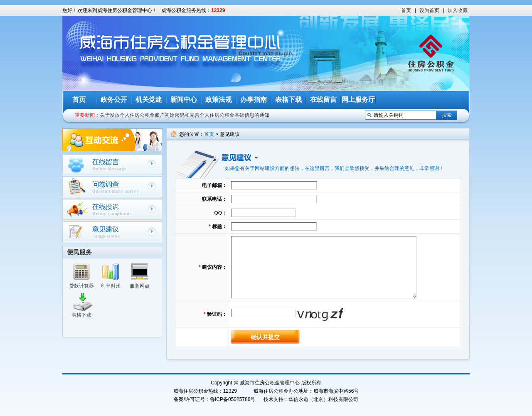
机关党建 (149, 100)
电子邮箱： (214, 185)
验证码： (217, 314)
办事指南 (254, 100)
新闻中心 (184, 100)
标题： (219, 226)
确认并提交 (265, 337)
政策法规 (219, 100)
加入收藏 (458, 10)
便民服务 (79, 252)
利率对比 (111, 286)
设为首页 (429, 10)
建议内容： (214, 267)
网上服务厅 (358, 100)
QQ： (220, 213)
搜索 (447, 115)
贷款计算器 (81, 286)
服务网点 (140, 286)
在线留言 (323, 100)
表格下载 (288, 100)
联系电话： (214, 199)
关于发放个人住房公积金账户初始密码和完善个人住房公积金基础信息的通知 (185, 115)
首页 (406, 10)
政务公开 (114, 100)
